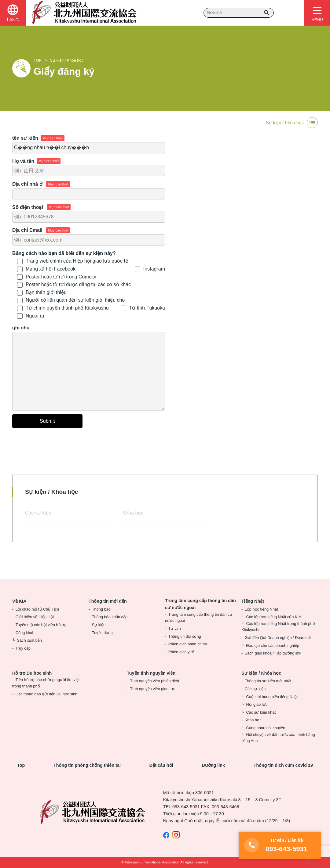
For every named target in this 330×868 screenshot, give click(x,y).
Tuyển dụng (102, 633)
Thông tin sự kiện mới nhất (268, 681)
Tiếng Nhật (253, 601)
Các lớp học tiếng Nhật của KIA (273, 617)
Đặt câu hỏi (161, 765)
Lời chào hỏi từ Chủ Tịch (37, 609)
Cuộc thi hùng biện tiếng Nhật (272, 697)
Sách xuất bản (29, 640)
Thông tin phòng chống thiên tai (87, 765)
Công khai (24, 633)
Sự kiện (99, 625)
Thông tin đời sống (185, 636)
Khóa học (133, 513)
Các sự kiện (38, 513)
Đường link (213, 765)
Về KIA (19, 601)
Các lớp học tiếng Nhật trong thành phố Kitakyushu (278, 627)
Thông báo (101, 609)
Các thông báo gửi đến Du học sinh (47, 694)
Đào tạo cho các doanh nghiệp (272, 646)
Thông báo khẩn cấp (110, 617)
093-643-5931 (186, 807)
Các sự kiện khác (261, 712)
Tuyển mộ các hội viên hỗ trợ (41, 625)
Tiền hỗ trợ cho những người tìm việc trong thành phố (46, 683)
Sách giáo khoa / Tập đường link (273, 653)
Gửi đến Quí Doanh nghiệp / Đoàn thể (278, 638)
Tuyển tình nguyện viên (151, 673)
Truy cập (23, 648)
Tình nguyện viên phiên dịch (155, 681)
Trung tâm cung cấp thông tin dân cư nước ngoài (200, 604)
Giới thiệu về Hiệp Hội (35, 617)
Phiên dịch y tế (181, 652)
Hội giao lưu (257, 704)
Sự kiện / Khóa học (67, 60)
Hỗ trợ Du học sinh (32, 673)
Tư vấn (175, 628)
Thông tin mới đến (108, 601)
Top (21, 765)
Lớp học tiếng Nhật (261, 609)
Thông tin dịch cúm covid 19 (283, 765)
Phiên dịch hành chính (188, 644)
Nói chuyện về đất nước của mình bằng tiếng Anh (278, 738)
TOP (38, 60)
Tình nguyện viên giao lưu (153, 689)
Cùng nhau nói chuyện (266, 728)
